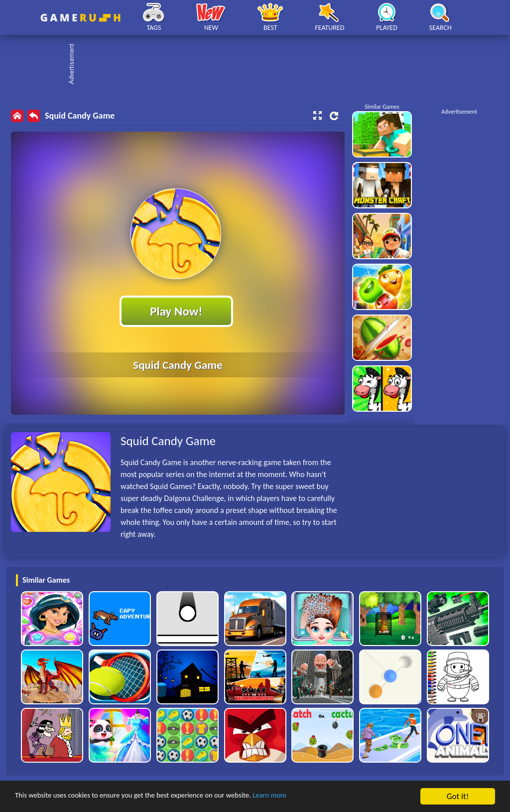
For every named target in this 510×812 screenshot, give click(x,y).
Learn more (311, 797)
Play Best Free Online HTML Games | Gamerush (80, 18)
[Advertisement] (260, 65)
